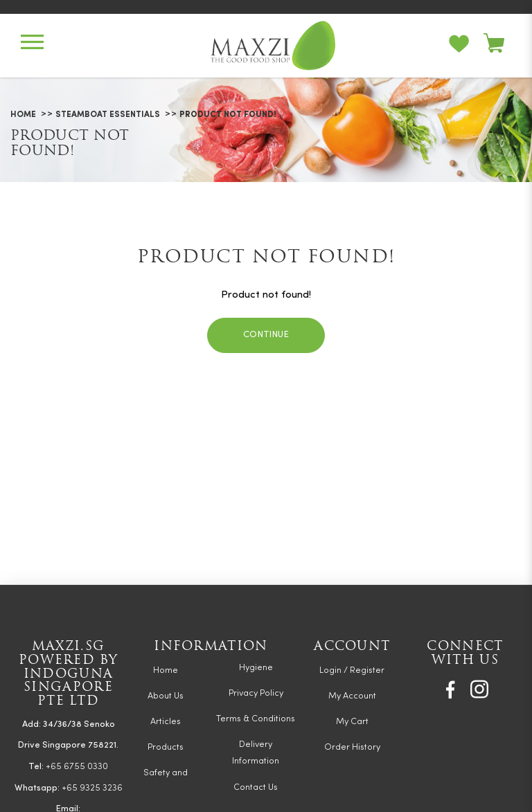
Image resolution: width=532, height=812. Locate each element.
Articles (166, 722)
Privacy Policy (256, 693)
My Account (352, 696)
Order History (352, 747)
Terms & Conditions (256, 719)
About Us (166, 696)
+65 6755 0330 (77, 767)
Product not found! (228, 115)
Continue (266, 335)
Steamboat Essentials (108, 115)
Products (166, 747)
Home (23, 115)
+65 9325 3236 (92, 788)
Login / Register (352, 670)
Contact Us (256, 787)
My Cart (352, 722)
